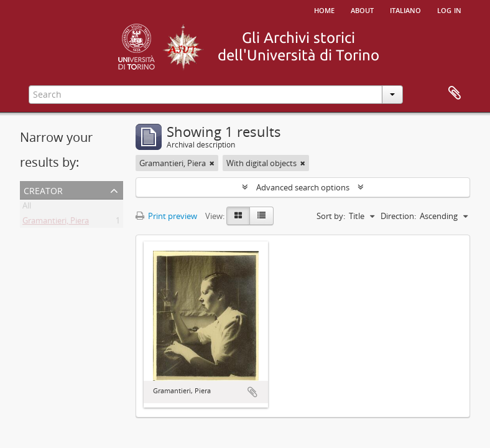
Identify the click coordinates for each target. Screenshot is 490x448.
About (362, 9)
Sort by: (331, 216)
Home (324, 9)
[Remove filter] (212, 163)
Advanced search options (303, 187)
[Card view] (238, 216)
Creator (43, 189)
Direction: (398, 216)
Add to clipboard (252, 392)
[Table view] (261, 216)
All (27, 208)
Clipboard (455, 93)
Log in (449, 9)
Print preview (166, 216)
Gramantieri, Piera (56, 223)
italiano (405, 9)
